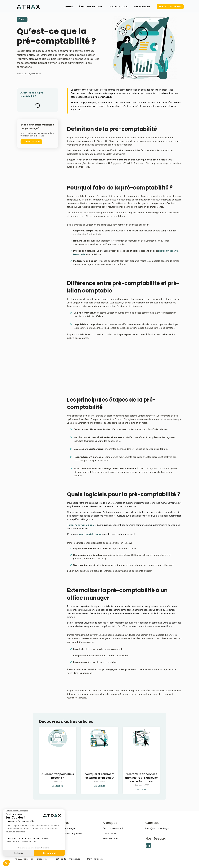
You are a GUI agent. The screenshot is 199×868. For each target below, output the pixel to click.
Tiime (70, 525)
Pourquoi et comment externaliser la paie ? (99, 776)
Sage (91, 525)
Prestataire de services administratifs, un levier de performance (141, 778)
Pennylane (81, 525)
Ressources (142, 7)
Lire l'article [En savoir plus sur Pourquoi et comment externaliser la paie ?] (99, 786)
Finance (22, 19)
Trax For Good (118, 7)
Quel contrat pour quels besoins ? (58, 776)
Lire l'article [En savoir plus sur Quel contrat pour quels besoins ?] (58, 786)
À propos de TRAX (91, 7)
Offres (68, 7)
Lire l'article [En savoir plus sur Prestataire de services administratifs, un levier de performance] (141, 790)
